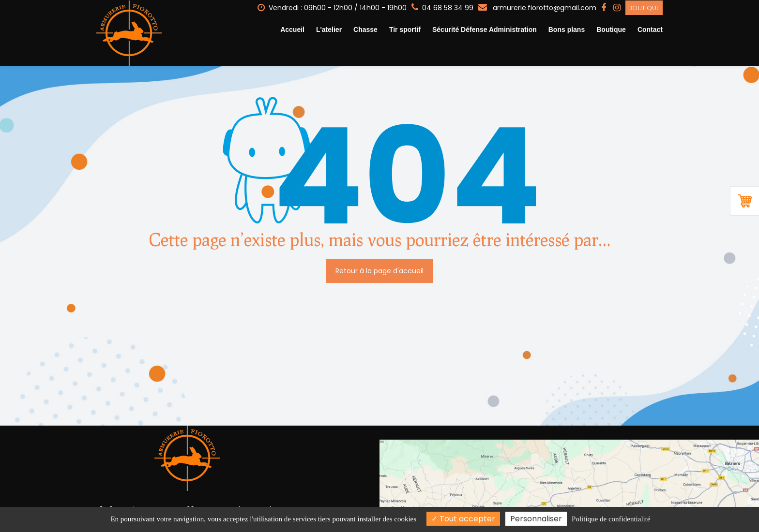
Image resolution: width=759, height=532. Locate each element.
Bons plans (567, 30)
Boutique (644, 7)
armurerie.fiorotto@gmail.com (537, 7)
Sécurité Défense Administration (485, 30)
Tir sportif (405, 30)
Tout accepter (463, 519)
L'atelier (329, 30)
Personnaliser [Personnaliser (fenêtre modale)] (536, 519)
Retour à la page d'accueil (379, 266)
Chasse (365, 30)
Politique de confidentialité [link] (611, 519)
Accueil (292, 30)
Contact (650, 30)
